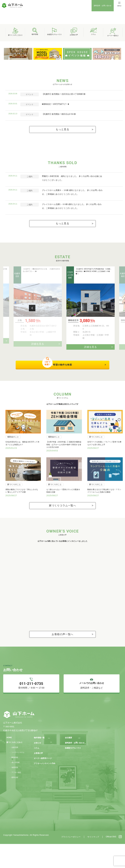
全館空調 (15, 771)
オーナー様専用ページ (43, 782)
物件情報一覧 (39, 762)
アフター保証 (16, 797)
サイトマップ (93, 861)
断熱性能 (15, 781)
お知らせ (37, 767)
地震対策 (15, 791)
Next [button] (96, 361)
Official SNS (111, 861)
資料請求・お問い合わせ (103, 6)
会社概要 (68, 762)
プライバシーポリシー (71, 861)
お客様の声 (38, 777)
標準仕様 (15, 802)
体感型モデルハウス (73, 772)
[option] (62, 38)
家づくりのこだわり (14, 766)
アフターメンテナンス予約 (45, 787)
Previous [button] (32, 361)
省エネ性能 (16, 786)
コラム (37, 772)
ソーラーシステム (18, 776)
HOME (9, 761)
